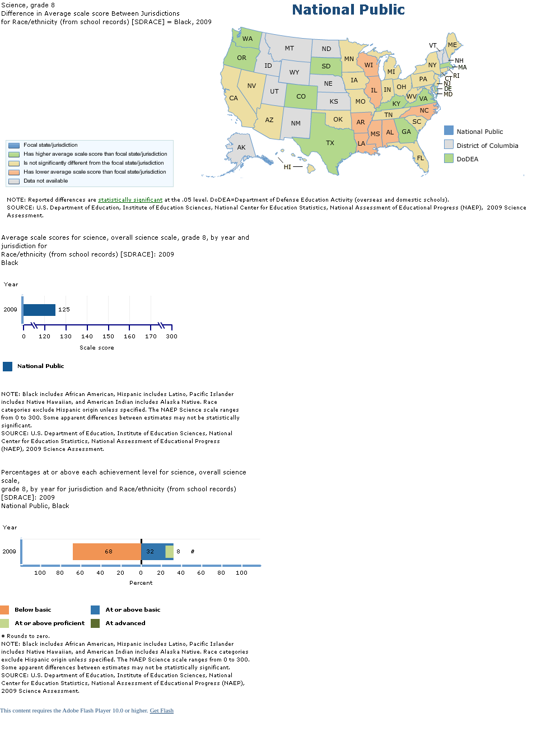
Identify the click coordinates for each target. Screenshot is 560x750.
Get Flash (162, 710)
